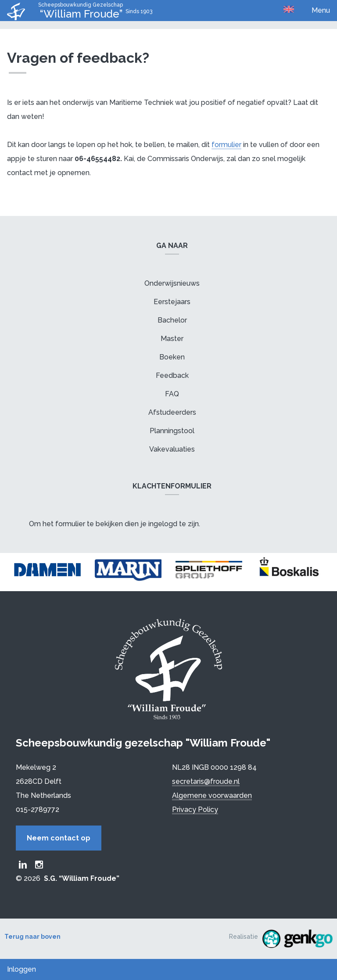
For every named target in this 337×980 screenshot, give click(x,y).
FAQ (172, 394)
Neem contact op (59, 838)
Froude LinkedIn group (23, 865)
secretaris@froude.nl (206, 781)
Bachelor (172, 320)
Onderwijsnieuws (172, 283)
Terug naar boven (32, 937)
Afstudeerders (172, 412)
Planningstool (172, 431)
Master (172, 339)
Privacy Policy (195, 809)
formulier (226, 145)
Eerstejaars (172, 302)
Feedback (172, 375)
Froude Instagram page (39, 865)
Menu (321, 10)
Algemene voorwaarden (212, 795)
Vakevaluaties (172, 449)
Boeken (172, 357)
